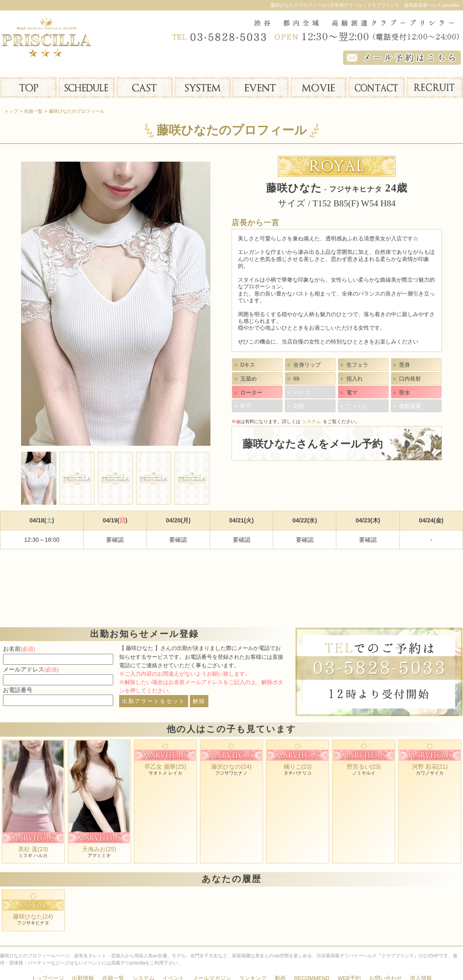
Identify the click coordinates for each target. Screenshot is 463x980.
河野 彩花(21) (430, 767)
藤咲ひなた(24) (33, 916)
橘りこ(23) (298, 767)
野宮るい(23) (364, 767)
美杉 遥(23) (33, 849)
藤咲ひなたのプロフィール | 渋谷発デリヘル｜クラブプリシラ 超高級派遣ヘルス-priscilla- (365, 5)
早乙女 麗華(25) (165, 767)
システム (311, 421)
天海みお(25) (99, 849)
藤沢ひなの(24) (231, 767)
